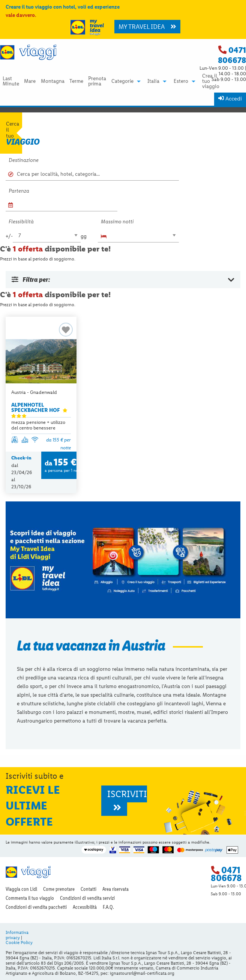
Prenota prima (97, 81)
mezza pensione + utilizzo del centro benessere (38, 425)
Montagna (53, 81)
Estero (181, 81)
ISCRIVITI (127, 800)
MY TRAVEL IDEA (147, 27)
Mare (30, 81)
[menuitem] (11, 81)
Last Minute (11, 81)
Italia (153, 81)
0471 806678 (232, 55)
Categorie (122, 81)
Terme (76, 81)
